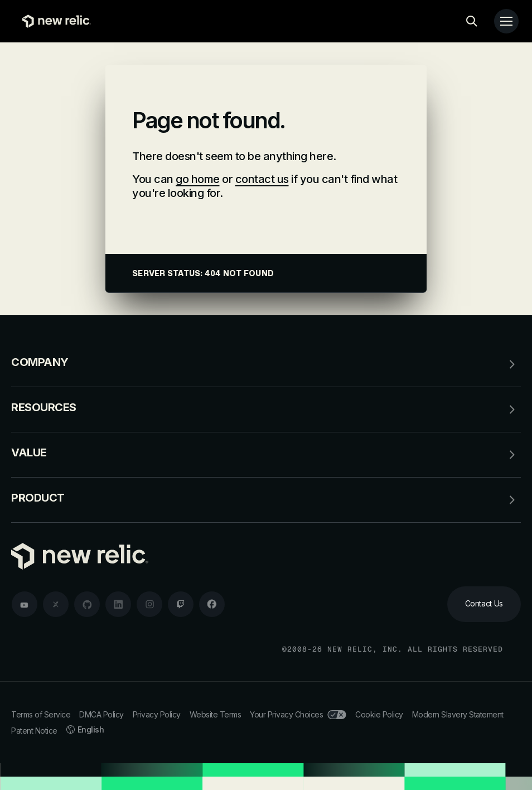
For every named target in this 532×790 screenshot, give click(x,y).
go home (198, 179)
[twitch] (181, 604)
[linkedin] (118, 604)
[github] (87, 604)
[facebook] (212, 604)
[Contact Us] (484, 604)
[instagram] (149, 604)
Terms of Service (41, 714)
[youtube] (25, 604)
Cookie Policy (379, 714)
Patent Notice (34, 731)
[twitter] (56, 604)
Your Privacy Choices (298, 714)
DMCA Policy (101, 714)
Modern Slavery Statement (458, 714)
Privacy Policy (157, 714)
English (85, 729)
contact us (262, 179)
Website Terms (216, 714)
